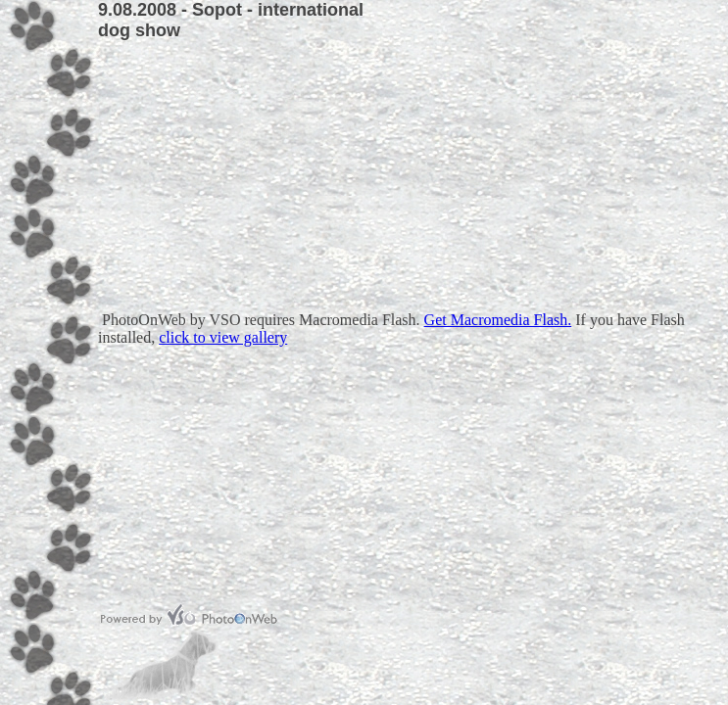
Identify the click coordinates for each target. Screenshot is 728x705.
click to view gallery (223, 337)
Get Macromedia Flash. (498, 320)
